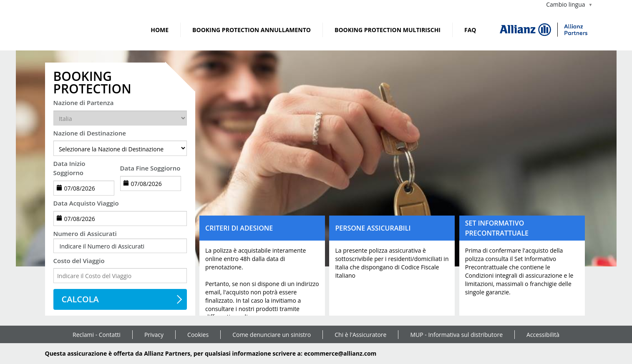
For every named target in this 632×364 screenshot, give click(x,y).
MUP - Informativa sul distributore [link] (456, 335)
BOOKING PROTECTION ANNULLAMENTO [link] (252, 30)
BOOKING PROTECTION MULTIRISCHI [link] (388, 30)
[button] (120, 246)
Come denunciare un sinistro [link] (272, 335)
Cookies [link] (198, 335)
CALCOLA (80, 299)
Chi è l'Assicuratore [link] (360, 335)
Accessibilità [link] (543, 335)
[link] (66, 30)
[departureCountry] (120, 118)
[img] (544, 30)
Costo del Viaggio (79, 261)
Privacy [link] (154, 335)
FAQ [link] (470, 30)
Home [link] (160, 30)
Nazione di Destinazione (90, 133)
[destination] (120, 148)
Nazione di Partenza (84, 103)
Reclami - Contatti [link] (97, 335)
